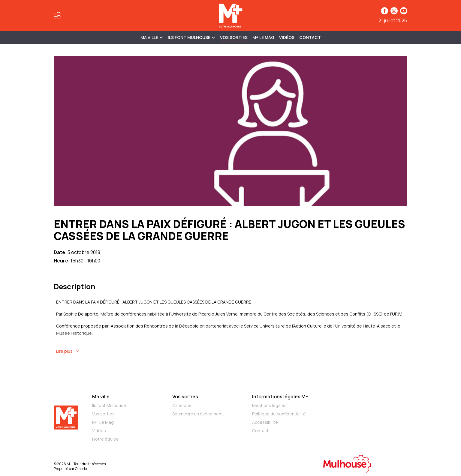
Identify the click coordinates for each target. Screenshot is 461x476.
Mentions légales (269, 405)
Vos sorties (234, 37)
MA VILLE (152, 37)
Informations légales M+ (280, 397)
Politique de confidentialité (279, 414)
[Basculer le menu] (57, 16)
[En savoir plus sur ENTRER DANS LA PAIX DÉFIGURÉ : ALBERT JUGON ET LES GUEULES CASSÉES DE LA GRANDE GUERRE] (232, 351)
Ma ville (101, 397)
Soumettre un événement (198, 414)
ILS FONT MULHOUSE (191, 37)
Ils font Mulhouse (109, 405)
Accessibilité (265, 422)
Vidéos (287, 37)
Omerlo (81, 469)
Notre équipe (105, 439)
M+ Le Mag (263, 37)
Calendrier (183, 405)
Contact (310, 37)
